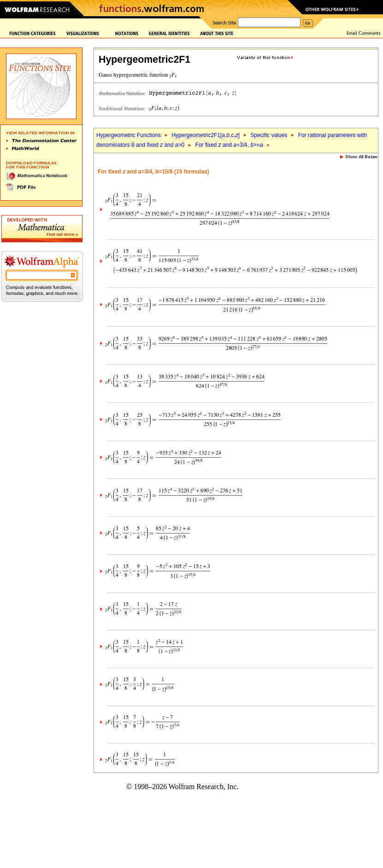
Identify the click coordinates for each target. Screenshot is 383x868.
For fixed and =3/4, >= (229, 145)
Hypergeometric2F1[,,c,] (205, 135)
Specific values (269, 135)
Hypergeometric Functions (129, 135)
